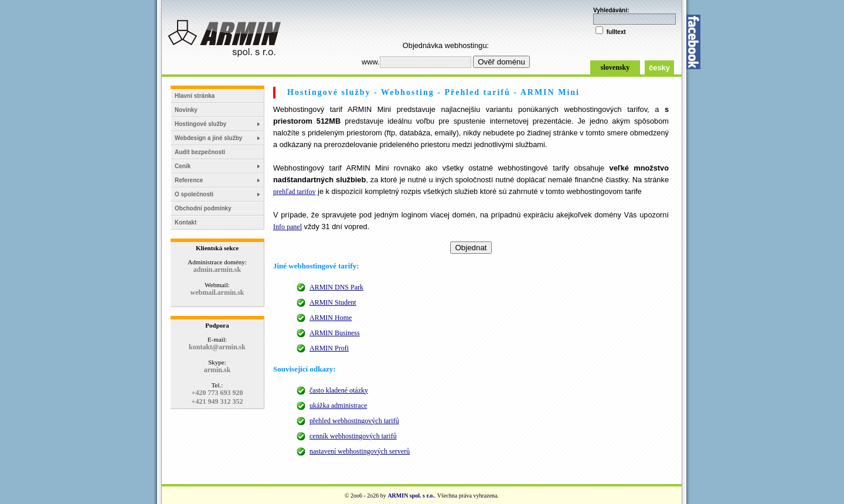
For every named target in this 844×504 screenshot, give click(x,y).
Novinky (186, 110)
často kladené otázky (339, 390)
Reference (189, 180)
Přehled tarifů (477, 92)
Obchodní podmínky (203, 208)
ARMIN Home (331, 318)
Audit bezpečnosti (200, 152)
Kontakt (186, 222)
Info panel (287, 227)
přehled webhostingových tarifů (354, 421)
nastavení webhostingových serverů (360, 451)
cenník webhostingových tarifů (353, 436)
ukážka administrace (338, 406)
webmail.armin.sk (217, 292)
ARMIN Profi (329, 348)
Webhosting (408, 92)
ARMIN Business (335, 333)
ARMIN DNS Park (336, 287)
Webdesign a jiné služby (208, 138)
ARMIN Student (333, 302)
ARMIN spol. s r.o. (411, 496)
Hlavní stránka (195, 96)
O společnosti (194, 194)
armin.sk (217, 370)
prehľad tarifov (295, 192)
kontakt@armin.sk (217, 347)
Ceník (183, 166)
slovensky (615, 67)
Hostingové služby (200, 124)
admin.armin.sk (217, 270)
